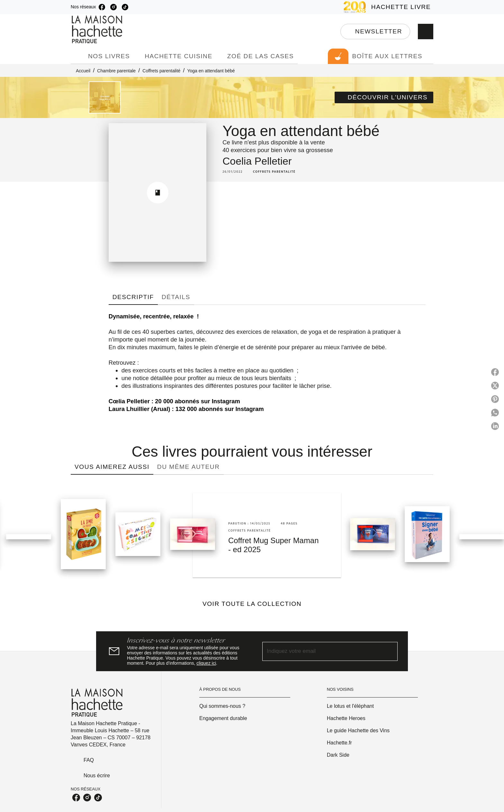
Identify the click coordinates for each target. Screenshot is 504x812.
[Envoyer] (390, 651)
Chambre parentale (116, 71)
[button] (375, 32)
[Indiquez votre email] (322, 651)
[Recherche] (426, 32)
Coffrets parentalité (161, 71)
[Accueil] (98, 29)
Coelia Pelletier (257, 161)
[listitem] (102, 7)
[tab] (77, 56)
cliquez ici (206, 663)
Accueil (83, 71)
